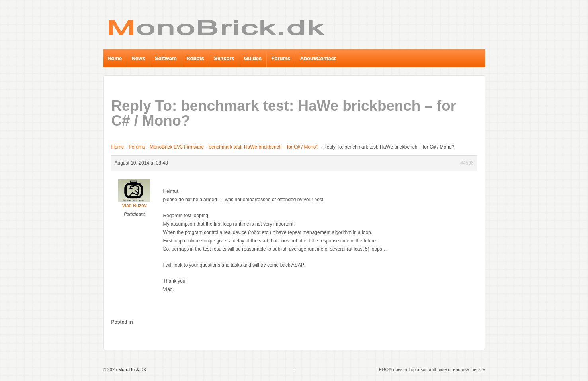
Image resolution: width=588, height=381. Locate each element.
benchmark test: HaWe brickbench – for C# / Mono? (264, 147)
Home (115, 58)
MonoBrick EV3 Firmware (177, 147)
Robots (195, 58)
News (139, 58)
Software (166, 58)
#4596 (467, 163)
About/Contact (318, 58)
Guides (253, 58)
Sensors (224, 58)
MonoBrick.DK (132, 369)
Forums (281, 58)
